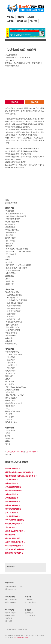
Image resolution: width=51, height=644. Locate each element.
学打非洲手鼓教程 (12, 502)
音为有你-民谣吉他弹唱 (13, 491)
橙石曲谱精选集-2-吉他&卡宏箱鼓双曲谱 (19, 472)
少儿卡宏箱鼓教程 (12, 505)
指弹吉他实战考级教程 (13, 509)
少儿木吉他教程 (11, 494)
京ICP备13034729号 (21, 638)
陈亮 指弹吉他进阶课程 (13, 553)
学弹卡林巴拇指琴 (12, 469)
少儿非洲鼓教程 (11, 498)
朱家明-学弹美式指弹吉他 (14, 542)
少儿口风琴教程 (11, 513)
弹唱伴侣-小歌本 (11, 535)
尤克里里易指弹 (31, 452)
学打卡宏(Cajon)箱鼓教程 (15, 520)
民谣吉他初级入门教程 (13, 546)
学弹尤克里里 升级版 (13, 538)
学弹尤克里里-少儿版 (13, 524)
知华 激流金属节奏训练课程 (15, 549)
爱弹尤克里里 (10, 527)
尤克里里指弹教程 (12, 516)
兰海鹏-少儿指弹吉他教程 (14, 531)
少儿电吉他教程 (11, 483)
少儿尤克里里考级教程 (15, 452)
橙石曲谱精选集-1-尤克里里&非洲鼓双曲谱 (20, 476)
